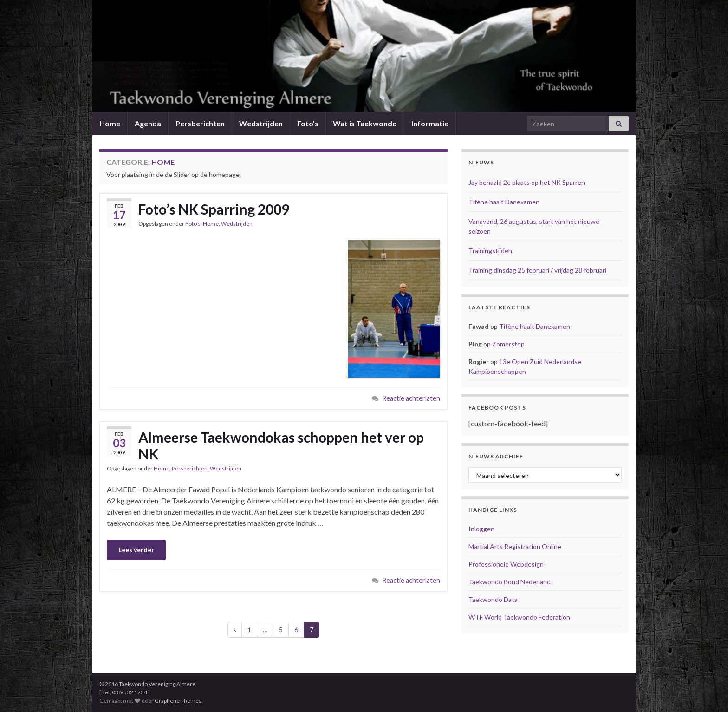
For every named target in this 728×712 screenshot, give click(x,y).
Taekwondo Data (493, 599)
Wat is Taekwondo (365, 123)
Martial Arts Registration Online (515, 546)
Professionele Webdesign (506, 564)
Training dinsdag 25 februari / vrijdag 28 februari (537, 270)
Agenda (148, 123)
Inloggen (481, 529)
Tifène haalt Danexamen (504, 202)
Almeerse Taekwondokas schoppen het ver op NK (281, 445)
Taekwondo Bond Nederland (510, 582)
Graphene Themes (178, 701)
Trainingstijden (490, 251)
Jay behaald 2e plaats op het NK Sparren (527, 182)
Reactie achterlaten (411, 398)
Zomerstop (508, 344)
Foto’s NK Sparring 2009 (214, 209)
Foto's (193, 224)
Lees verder (136, 550)
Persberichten (200, 123)
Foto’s (308, 123)
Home (110, 123)
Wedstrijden (261, 123)
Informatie (430, 123)
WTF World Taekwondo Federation (519, 617)
